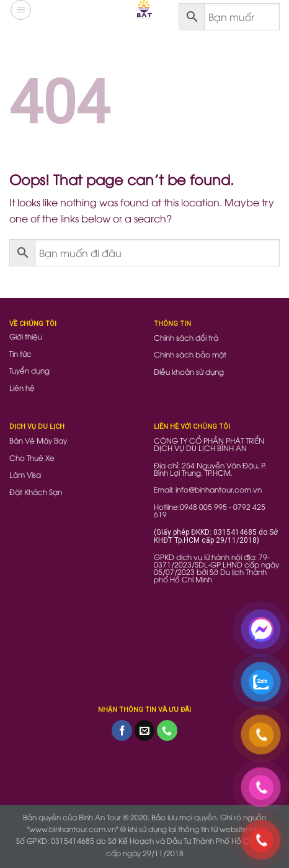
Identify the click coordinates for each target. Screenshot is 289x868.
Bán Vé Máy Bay (38, 440)
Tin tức (20, 353)
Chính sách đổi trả (186, 337)
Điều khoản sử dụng (189, 371)
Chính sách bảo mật (190, 354)
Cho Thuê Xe (32, 458)
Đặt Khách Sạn (36, 492)
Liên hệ (22, 388)
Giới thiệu (26, 336)
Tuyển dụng (29, 370)
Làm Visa (25, 474)
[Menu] (21, 10)
